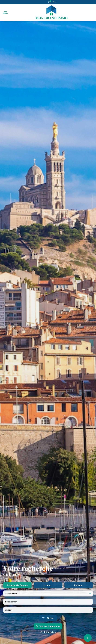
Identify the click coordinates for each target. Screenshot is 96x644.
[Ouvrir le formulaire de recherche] (48, 631)
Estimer (79, 598)
